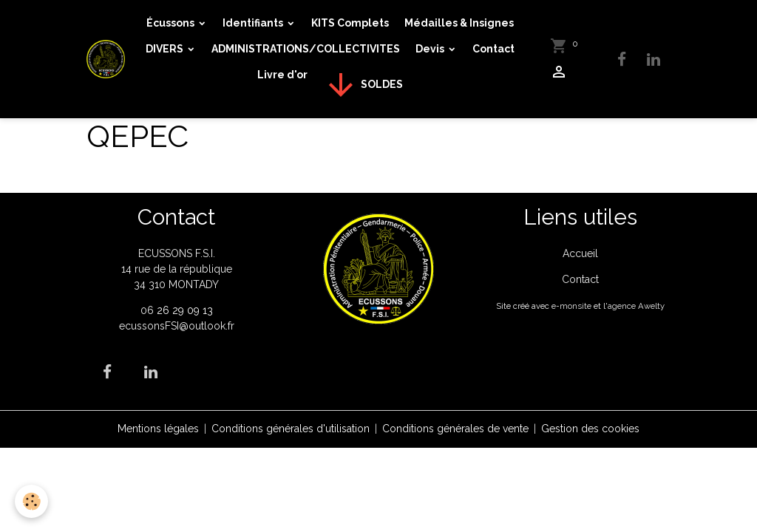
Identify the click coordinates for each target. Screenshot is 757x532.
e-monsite (571, 306)
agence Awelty (636, 306)
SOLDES (363, 85)
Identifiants (254, 23)
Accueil (580, 253)
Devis (431, 49)
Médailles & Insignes (459, 23)
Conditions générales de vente (455, 429)
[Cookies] (31, 501)
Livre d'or (282, 75)
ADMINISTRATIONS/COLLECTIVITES (306, 49)
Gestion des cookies (590, 429)
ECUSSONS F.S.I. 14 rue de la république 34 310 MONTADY (177, 269)
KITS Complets (350, 23)
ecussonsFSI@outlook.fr (177, 326)
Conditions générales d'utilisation (291, 429)
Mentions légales (158, 429)
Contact (493, 49)
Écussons (172, 23)
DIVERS (166, 49)
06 (149, 310)
